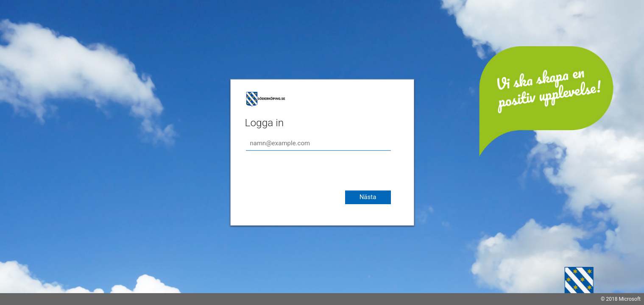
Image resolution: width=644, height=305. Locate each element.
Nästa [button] (368, 197)
